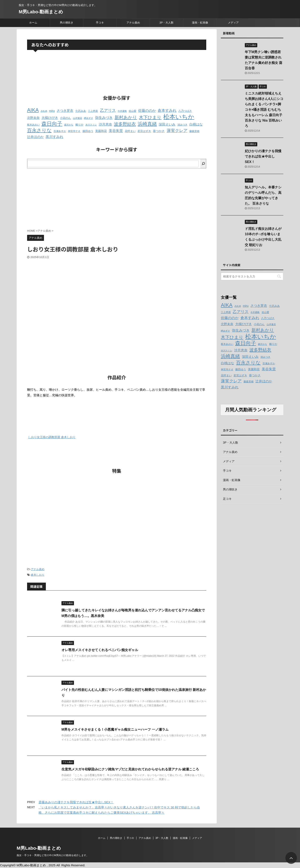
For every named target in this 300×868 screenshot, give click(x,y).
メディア (233, 23)
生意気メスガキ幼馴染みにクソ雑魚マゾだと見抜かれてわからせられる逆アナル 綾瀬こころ (130, 769)
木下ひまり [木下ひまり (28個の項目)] (150, 117)
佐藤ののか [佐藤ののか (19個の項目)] (147, 111)
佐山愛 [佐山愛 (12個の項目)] (132, 111)
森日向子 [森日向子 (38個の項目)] (52, 124)
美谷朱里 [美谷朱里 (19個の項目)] (116, 131)
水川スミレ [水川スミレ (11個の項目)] (91, 125)
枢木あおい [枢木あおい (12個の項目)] (33, 125)
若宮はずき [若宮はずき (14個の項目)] (144, 131)
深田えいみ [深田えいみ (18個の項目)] (167, 124)
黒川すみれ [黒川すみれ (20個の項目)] (54, 137)
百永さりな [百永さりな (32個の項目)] (39, 130)
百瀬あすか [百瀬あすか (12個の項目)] (60, 131)
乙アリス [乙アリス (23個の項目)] (108, 110)
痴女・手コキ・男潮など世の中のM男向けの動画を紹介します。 (53, 855)
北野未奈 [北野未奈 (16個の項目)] (33, 118)
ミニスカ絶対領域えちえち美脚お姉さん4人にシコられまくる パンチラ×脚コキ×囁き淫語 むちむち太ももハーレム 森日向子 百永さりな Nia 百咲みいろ (264, 110)
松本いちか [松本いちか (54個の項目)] (179, 117)
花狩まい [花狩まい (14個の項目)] (130, 131)
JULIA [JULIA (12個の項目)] (44, 111)
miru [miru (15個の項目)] (52, 111)
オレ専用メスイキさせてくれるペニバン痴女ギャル (100, 650)
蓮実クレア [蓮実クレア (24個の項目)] (177, 131)
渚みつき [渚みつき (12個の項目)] (182, 125)
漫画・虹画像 (200, 23)
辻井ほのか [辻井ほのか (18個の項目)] (35, 137)
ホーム (33, 23)
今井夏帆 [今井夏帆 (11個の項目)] (122, 111)
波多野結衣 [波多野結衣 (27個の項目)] (125, 124)
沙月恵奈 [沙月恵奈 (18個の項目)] (105, 124)
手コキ (100, 23)
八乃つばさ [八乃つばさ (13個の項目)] (185, 111)
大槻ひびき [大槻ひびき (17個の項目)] (50, 118)
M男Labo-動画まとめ (41, 12)
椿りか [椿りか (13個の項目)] (79, 125)
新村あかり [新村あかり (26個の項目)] (126, 117)
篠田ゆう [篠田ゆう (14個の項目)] (88, 131)
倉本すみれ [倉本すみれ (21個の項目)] (167, 111)
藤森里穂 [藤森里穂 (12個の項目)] (194, 131)
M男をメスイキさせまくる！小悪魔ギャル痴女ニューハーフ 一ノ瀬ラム (115, 729)
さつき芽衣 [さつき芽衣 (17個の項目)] (65, 111)
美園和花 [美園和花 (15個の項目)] (101, 131)
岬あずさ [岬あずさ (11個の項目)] (89, 118)
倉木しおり (38, 575)
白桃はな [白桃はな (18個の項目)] (196, 124)
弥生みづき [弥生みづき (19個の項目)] (104, 118)
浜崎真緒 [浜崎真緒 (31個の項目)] (147, 124)
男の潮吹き (67, 23)
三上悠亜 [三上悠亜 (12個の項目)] (93, 111)
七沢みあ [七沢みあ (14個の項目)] (81, 111)
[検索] (203, 164)
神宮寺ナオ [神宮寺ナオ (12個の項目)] (74, 131)
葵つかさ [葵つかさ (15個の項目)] (159, 131)
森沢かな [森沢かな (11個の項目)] (69, 125)
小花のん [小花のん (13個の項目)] (65, 118)
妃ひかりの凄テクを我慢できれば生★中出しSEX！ (263, 156)
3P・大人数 (167, 23)
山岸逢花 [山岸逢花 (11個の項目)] (77, 118)
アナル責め (133, 23)
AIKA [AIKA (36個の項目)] (33, 110)
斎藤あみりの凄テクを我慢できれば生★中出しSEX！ (76, 802)
